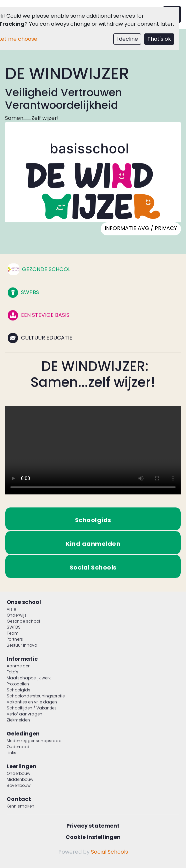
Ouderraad (18, 747)
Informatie (22, 659)
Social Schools (109, 852)
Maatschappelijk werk (29, 678)
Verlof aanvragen (24, 714)
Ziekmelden (18, 720)
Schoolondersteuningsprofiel (36, 696)
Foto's (12, 672)
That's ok (159, 39)
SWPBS (14, 627)
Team (13, 633)
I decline (127, 39)
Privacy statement (93, 826)
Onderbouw (18, 773)
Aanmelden (19, 666)
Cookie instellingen (93, 837)
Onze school (24, 602)
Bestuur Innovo (22, 645)
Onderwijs (17, 615)
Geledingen (23, 734)
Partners (15, 639)
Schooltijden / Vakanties (32, 708)
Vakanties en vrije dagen (32, 702)
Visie (11, 609)
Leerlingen (21, 766)
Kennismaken (20, 806)
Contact (19, 799)
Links (11, 753)
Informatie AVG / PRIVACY (141, 228)
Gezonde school (23, 621)
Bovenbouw (19, 785)
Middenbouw (20, 779)
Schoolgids (18, 690)
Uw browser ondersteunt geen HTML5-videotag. (93, 450)
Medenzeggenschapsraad (34, 741)
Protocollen (18, 684)
